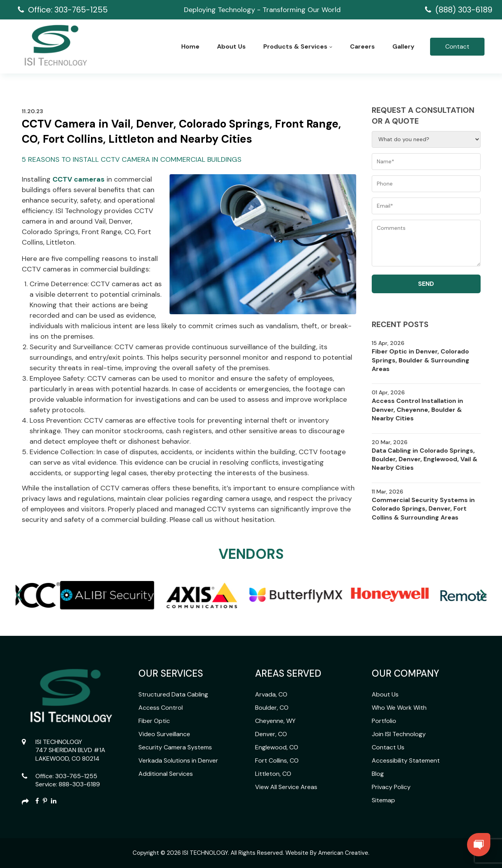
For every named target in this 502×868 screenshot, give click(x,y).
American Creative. (344, 853)
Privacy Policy (391, 787)
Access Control (161, 708)
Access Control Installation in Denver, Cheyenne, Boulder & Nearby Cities (417, 409)
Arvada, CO (271, 694)
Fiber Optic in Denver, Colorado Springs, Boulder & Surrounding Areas (421, 360)
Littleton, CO (273, 774)
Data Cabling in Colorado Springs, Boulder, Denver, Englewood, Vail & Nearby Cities (425, 459)
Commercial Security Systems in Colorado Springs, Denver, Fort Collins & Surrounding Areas (423, 509)
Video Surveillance (164, 734)
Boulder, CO (272, 708)
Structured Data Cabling (173, 694)
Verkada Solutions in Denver (178, 760)
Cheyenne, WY (275, 721)
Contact (457, 46)
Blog (378, 774)
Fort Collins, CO (277, 760)
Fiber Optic (154, 721)
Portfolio (384, 721)
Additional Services (166, 774)
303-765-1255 (76, 776)
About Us (385, 694)
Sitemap (383, 800)
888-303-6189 (79, 784)
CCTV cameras (79, 179)
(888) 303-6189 (464, 10)
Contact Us (388, 747)
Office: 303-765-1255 (68, 10)
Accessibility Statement (406, 760)
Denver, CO (271, 734)
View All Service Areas (286, 787)
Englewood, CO (277, 747)
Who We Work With (399, 708)
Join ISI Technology (399, 734)
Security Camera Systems (175, 747)
